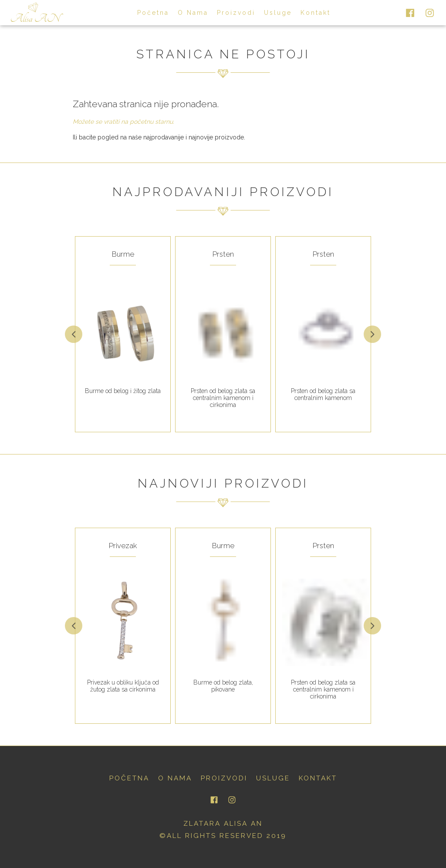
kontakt (316, 13)
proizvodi (236, 13)
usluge (278, 13)
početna (153, 13)
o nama (193, 13)
